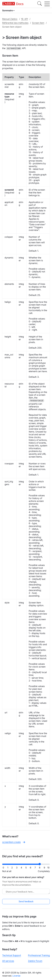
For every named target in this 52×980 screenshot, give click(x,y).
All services (8, 961)
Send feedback (26, 901)
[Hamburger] (47, 4)
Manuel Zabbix (10, 19)
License (16, 975)
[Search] (40, 4)
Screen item (38, 23)
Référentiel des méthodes (15, 23)
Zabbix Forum (35, 961)
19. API (24, 19)
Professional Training (39, 955)
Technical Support (12, 955)
